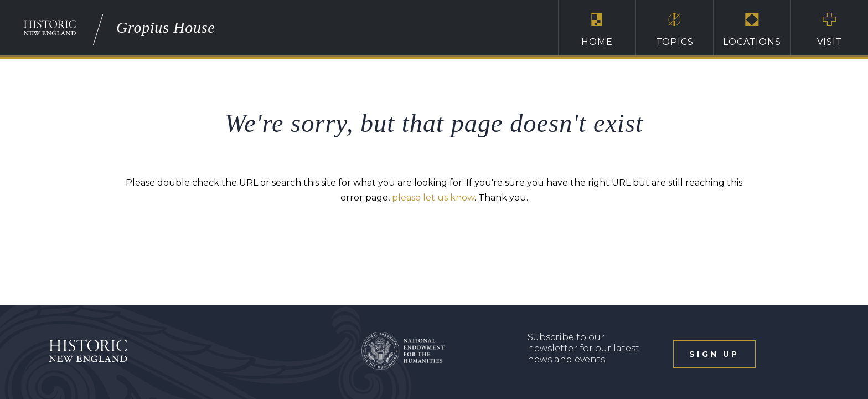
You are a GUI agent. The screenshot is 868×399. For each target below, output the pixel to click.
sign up (714, 354)
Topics (675, 29)
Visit (830, 29)
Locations (752, 29)
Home (597, 29)
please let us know (433, 198)
